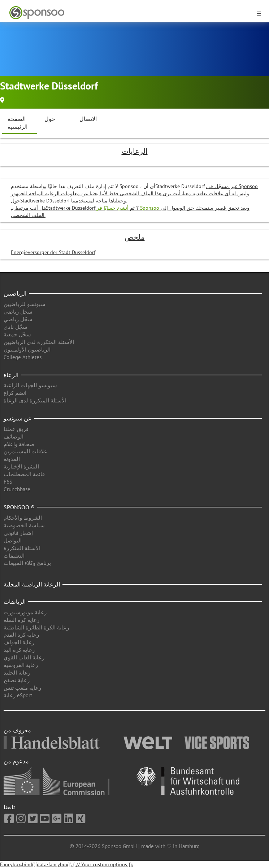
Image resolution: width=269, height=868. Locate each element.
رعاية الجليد (17, 673)
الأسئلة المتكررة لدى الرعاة (35, 400)
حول (50, 119)
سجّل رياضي (18, 319)
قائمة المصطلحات (24, 474)
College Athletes (23, 357)
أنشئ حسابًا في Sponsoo (128, 208)
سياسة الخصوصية (24, 525)
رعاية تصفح (17, 680)
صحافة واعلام (19, 444)
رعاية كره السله (21, 620)
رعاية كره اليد (19, 650)
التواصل (13, 540)
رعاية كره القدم (21, 635)
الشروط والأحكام (23, 518)
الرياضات (15, 602)
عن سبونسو (18, 418)
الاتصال (88, 119)
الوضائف (14, 437)
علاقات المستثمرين (25, 451)
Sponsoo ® (19, 507)
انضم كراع (15, 393)
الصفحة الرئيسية (18, 123)
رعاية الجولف (19, 642)
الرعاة (11, 375)
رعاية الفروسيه (21, 665)
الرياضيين (15, 293)
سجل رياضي (18, 312)
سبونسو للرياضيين (25, 304)
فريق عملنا (16, 429)
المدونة (12, 459)
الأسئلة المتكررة (22, 548)
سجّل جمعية (17, 334)
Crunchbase (17, 489)
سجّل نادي (16, 327)
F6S (8, 482)
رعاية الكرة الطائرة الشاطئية (36, 627)
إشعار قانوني (18, 533)
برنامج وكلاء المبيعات (27, 563)
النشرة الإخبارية (21, 466)
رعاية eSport (18, 695)
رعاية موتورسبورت (25, 612)
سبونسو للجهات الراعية (30, 385)
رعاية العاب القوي (24, 657)
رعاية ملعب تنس (22, 688)
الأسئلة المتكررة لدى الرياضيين (39, 342)
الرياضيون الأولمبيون (27, 350)
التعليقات (14, 556)
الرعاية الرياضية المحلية (32, 584)
